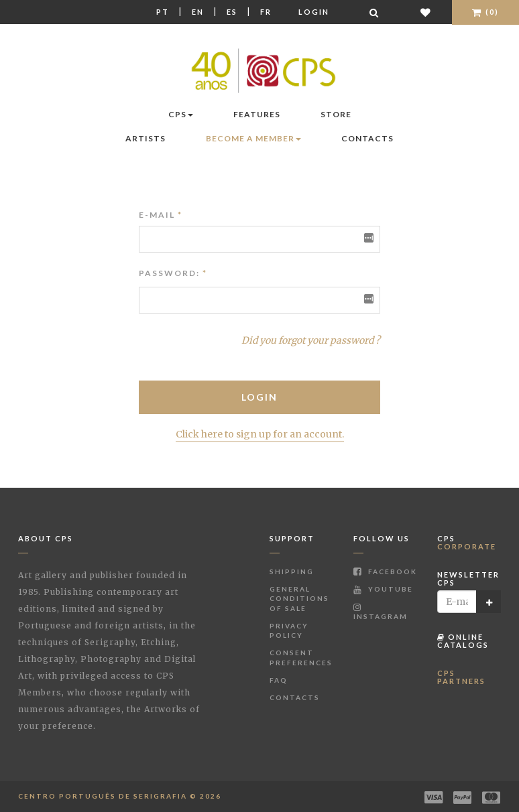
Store (336, 114)
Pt (163, 12)
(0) (485, 12)
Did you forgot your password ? (311, 340)
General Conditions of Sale (299, 599)
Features (257, 114)
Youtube (383, 589)
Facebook (385, 571)
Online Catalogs (463, 641)
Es (232, 12)
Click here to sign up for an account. (260, 434)
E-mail (161, 215)
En (198, 12)
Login (314, 12)
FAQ (279, 680)
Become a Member (253, 138)
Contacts (367, 138)
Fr (266, 12)
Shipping (292, 571)
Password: (169, 273)
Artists (146, 138)
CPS (181, 114)
